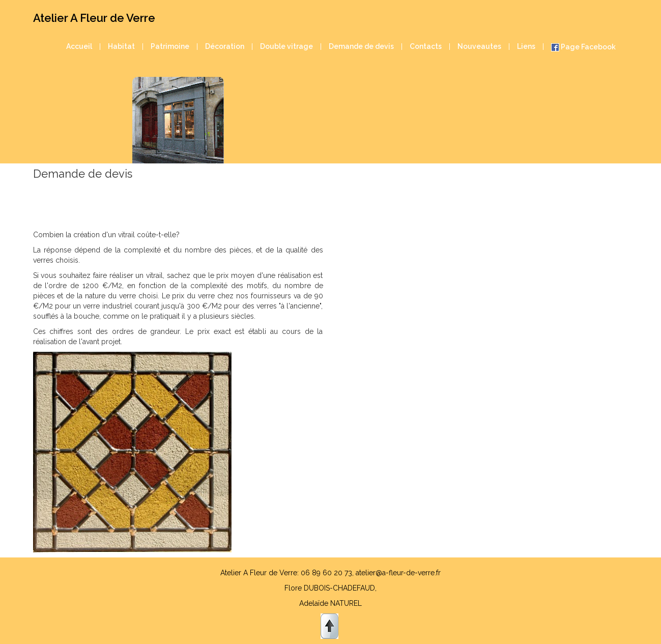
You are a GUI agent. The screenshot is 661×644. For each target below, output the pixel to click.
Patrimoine (170, 47)
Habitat (121, 47)
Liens (526, 47)
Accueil (79, 47)
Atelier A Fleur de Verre (94, 18)
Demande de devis (361, 47)
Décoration (225, 47)
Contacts (426, 47)
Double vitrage (286, 47)
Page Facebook (583, 47)
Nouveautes (479, 47)
